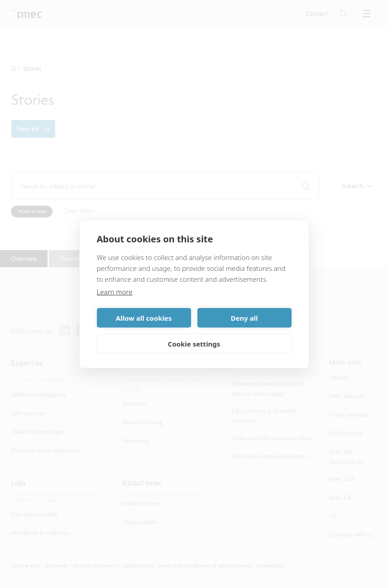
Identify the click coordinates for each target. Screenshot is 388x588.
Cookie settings (194, 344)
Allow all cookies (144, 318)
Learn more (115, 292)
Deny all (244, 318)
